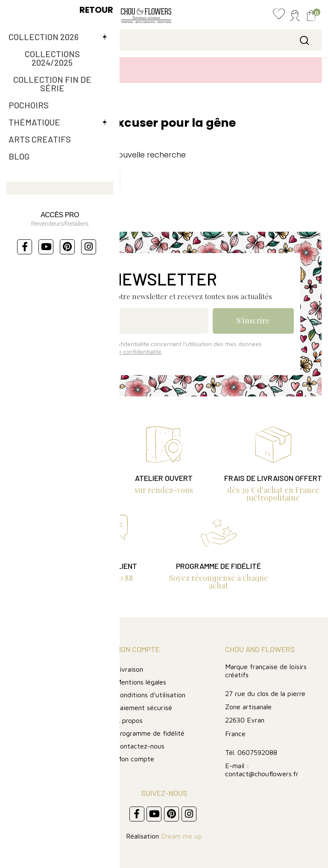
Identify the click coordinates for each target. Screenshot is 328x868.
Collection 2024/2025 (44, 695)
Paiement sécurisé (144, 708)
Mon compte (135, 759)
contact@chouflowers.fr (262, 774)
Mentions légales (141, 682)
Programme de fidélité (150, 733)
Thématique (28, 733)
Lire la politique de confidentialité (117, 351)
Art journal (25, 682)
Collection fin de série (44, 707)
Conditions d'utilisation (151, 695)
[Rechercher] (164, 40)
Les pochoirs (28, 746)
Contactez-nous (140, 746)
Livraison (129, 669)
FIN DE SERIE (30, 720)
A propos (129, 720)
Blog (14, 669)
